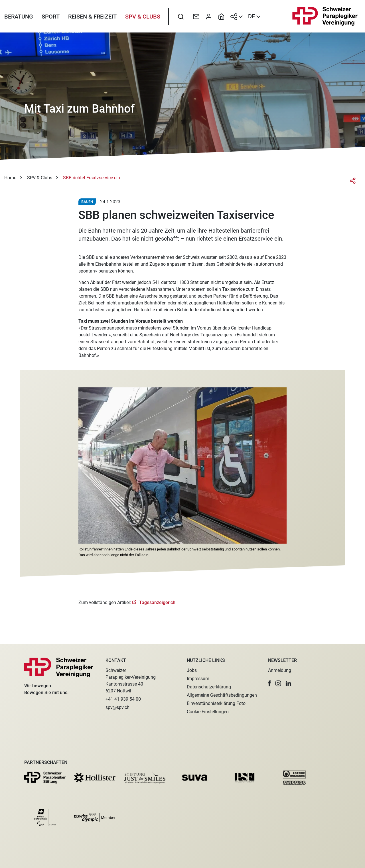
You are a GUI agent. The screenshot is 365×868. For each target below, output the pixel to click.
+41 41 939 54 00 (123, 699)
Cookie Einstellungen (208, 712)
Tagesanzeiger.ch (157, 606)
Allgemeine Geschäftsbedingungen (222, 695)
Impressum (198, 679)
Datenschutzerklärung (209, 687)
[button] (269, 683)
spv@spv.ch (117, 707)
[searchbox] (181, 19)
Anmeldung (280, 670)
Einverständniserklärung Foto (216, 703)
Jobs (192, 670)
